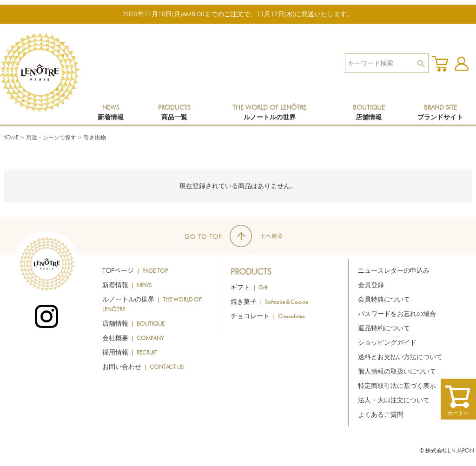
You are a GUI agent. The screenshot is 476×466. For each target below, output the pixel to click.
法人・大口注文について (394, 400)
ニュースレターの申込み (394, 270)
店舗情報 (133, 323)
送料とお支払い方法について (400, 357)
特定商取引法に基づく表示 (397, 386)
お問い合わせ (143, 367)
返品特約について (384, 328)
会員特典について (384, 299)
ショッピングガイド (387, 342)
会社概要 (133, 338)
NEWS (111, 112)
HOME (10, 137)
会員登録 (371, 285)
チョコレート (268, 316)
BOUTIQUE (369, 112)
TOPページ (135, 270)
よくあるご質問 (381, 414)
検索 (421, 63)
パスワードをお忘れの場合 (397, 314)
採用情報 (130, 352)
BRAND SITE (440, 112)
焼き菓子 (269, 302)
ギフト (249, 287)
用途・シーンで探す (51, 137)
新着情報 (127, 285)
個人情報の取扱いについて (397, 371)
